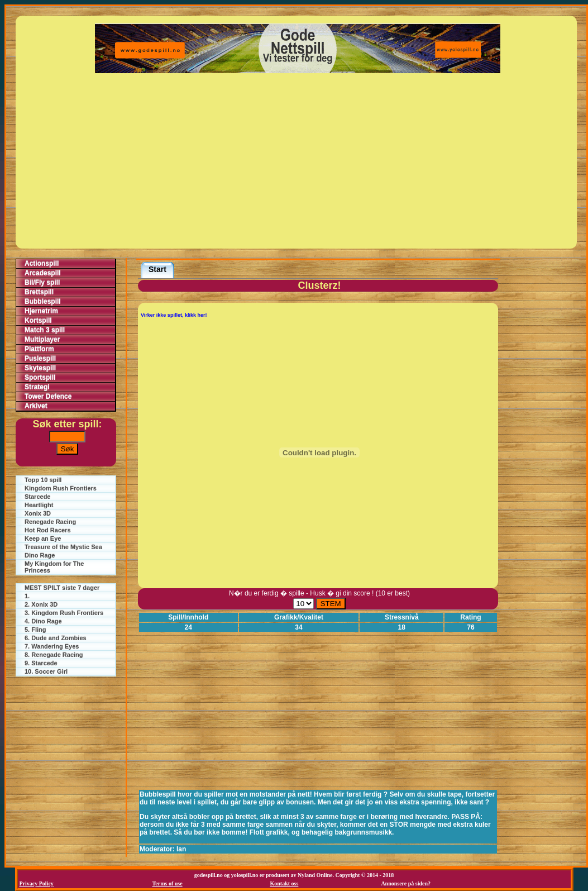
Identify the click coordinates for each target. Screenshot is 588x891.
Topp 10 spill (43, 480)
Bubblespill (43, 302)
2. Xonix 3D (41, 604)
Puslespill (40, 359)
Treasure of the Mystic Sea (63, 547)
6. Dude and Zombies (56, 638)
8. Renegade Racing (54, 655)
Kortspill (38, 321)
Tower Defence (48, 397)
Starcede (37, 497)
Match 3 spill (45, 330)
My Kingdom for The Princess (54, 567)
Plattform (39, 349)
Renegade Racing (50, 522)
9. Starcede (41, 663)
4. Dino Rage (43, 621)
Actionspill (42, 264)
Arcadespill (43, 273)
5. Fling (35, 630)
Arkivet (36, 406)
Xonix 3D (38, 513)
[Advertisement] (298, 161)
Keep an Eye (43, 539)
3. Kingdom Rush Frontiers (64, 613)
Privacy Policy (37, 883)
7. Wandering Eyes (52, 646)
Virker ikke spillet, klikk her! (174, 315)
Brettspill (39, 292)
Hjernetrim (41, 311)
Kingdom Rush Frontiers (61, 488)
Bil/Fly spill (42, 283)
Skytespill (40, 368)
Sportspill (40, 378)
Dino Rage (40, 555)
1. (27, 596)
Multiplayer (42, 340)
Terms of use (168, 883)
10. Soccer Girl (46, 671)
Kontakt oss (284, 883)
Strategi (37, 387)
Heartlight (39, 505)
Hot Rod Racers (48, 530)
